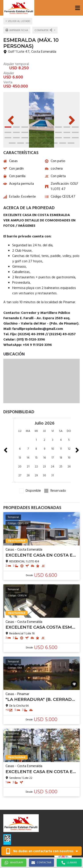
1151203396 (13, 811)
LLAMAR (69, 863)
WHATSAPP (14, 863)
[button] (77, 8)
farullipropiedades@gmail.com (24, 816)
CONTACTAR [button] (41, 863)
